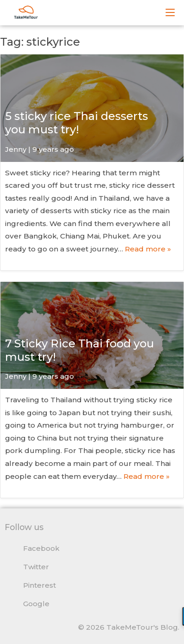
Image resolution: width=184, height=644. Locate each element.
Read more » (148, 249)
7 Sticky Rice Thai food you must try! (80, 350)
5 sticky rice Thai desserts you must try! (77, 123)
